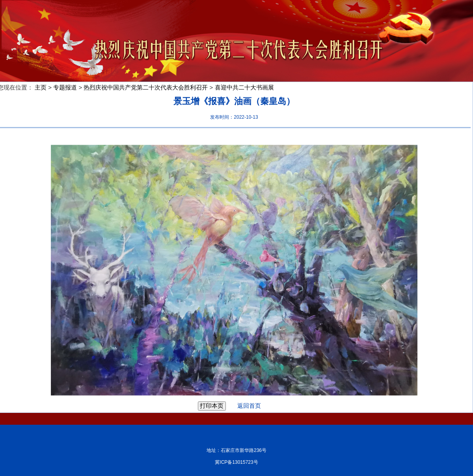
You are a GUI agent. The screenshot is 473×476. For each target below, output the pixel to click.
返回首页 (244, 406)
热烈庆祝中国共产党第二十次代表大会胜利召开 (146, 87)
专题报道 (65, 87)
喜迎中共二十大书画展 (244, 87)
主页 (41, 87)
